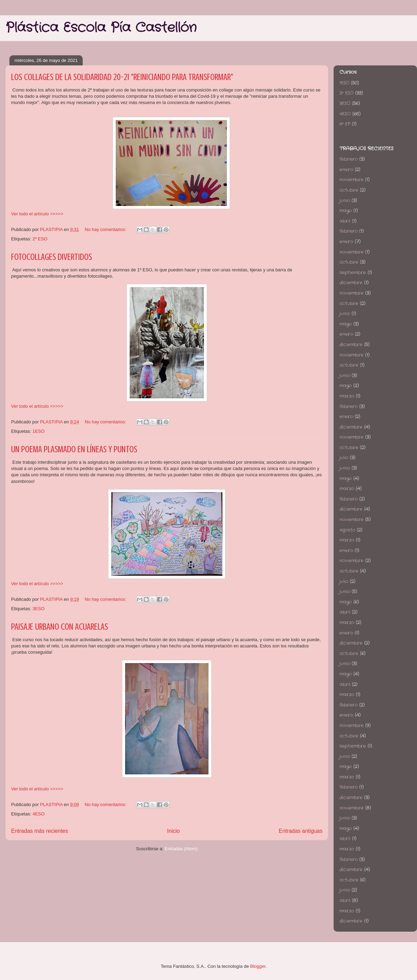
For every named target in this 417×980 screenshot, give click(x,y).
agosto (347, 530)
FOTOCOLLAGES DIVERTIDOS (52, 257)
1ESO (38, 431)
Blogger (258, 966)
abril (345, 221)
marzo (347, 396)
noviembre (351, 180)
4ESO (38, 814)
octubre (349, 190)
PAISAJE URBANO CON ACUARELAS (60, 627)
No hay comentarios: (106, 229)
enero (346, 170)
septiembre (353, 273)
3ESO (38, 609)
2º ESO (40, 239)
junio (345, 201)
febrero (349, 159)
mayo (346, 211)
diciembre (351, 283)
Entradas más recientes (40, 831)
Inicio (173, 831)
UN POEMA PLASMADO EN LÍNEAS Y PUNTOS (74, 449)
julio (344, 458)
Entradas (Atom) (181, 849)
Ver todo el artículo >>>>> (37, 214)
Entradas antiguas (301, 831)
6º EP (345, 124)
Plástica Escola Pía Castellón (101, 28)
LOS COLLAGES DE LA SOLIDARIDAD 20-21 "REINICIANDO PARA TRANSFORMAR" (122, 77)
